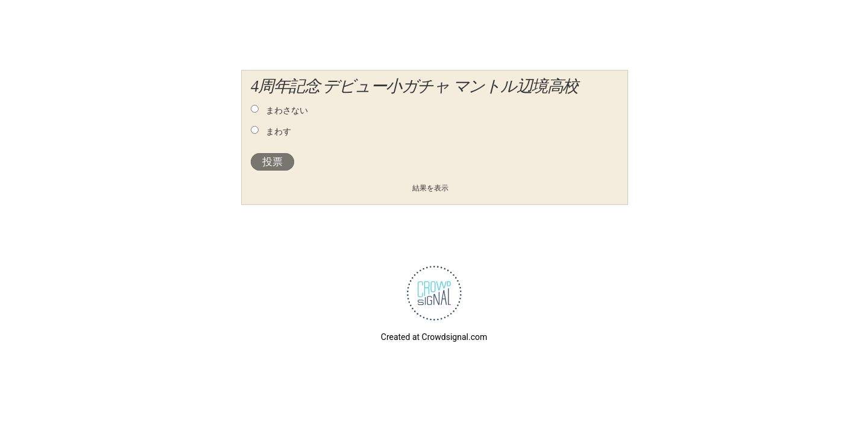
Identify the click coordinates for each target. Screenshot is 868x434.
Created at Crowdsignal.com (434, 337)
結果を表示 (430, 188)
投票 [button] (272, 162)
